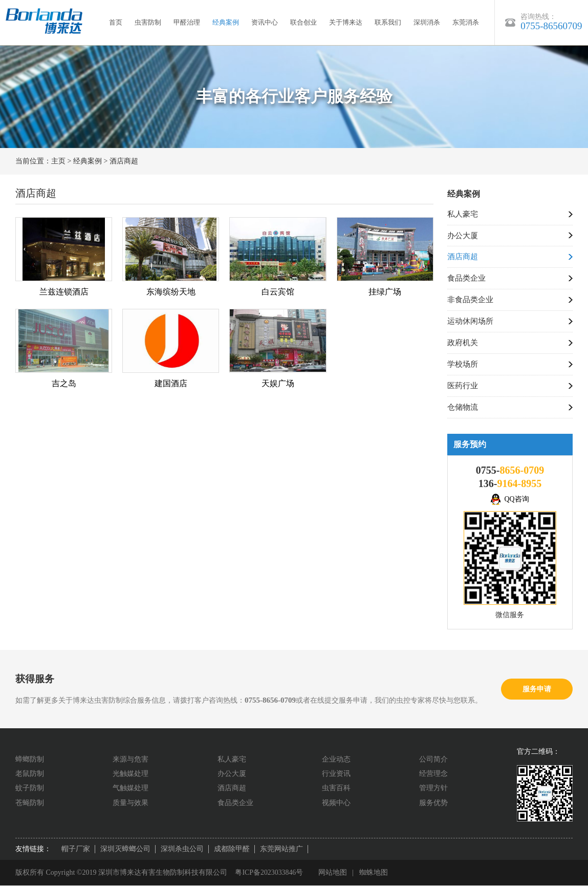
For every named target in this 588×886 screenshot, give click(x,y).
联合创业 (303, 22)
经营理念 (433, 774)
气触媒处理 (130, 788)
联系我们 (388, 22)
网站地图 (333, 873)
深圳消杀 (427, 22)
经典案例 (226, 22)
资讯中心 (265, 22)
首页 (116, 22)
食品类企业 (466, 279)
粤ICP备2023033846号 (269, 873)
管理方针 (433, 788)
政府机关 (463, 343)
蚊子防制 (30, 788)
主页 (58, 161)
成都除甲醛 (232, 849)
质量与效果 (130, 803)
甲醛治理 (187, 22)
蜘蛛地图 (374, 873)
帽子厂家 (76, 849)
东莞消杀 (466, 22)
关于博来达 (346, 22)
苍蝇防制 (30, 803)
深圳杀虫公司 (182, 849)
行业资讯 (336, 774)
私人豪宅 (463, 214)
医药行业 (463, 386)
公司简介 (433, 759)
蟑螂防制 (30, 759)
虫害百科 (336, 788)
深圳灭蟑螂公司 (125, 849)
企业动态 (336, 759)
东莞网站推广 (281, 849)
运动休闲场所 (470, 322)
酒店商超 (124, 161)
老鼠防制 (30, 774)
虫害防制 (148, 22)
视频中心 (336, 803)
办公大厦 (463, 236)
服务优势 (433, 803)
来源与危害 (130, 759)
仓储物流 (463, 408)
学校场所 (463, 365)
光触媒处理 (130, 774)
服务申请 (537, 689)
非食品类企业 (470, 300)
